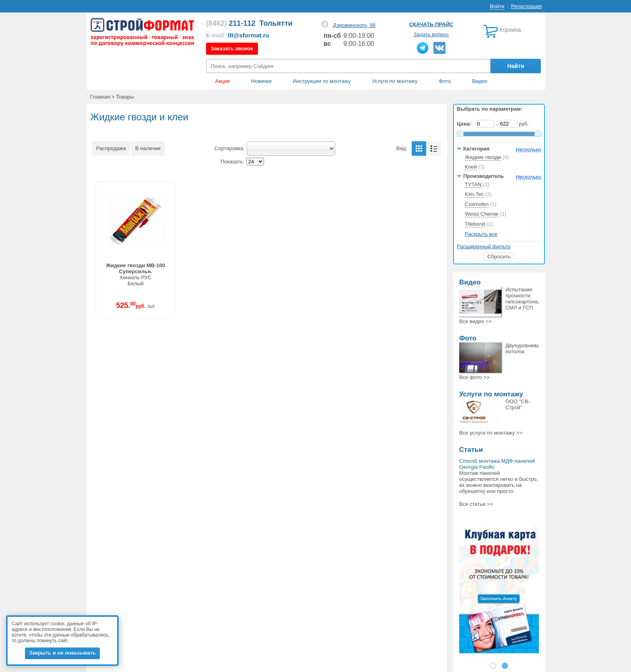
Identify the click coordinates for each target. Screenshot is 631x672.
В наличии (148, 148)
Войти (497, 6)
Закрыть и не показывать (62, 653)
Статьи (471, 450)
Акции (223, 81)
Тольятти (276, 23)
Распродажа (111, 148)
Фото (445, 81)
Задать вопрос (431, 34)
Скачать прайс (431, 24)
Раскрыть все (481, 234)
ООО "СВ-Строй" (518, 404)
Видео (480, 81)
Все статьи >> (476, 504)
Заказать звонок (232, 48)
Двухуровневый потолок (524, 348)
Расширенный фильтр (484, 246)
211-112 (231, 23)
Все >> (475, 321)
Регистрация (526, 6)
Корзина (510, 30)
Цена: (466, 124)
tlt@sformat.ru (248, 35)
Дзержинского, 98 (354, 25)
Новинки (261, 81)
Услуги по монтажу (491, 394)
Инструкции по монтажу (322, 81)
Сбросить (499, 257)
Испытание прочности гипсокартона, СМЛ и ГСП (522, 299)
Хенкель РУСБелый (135, 274)
